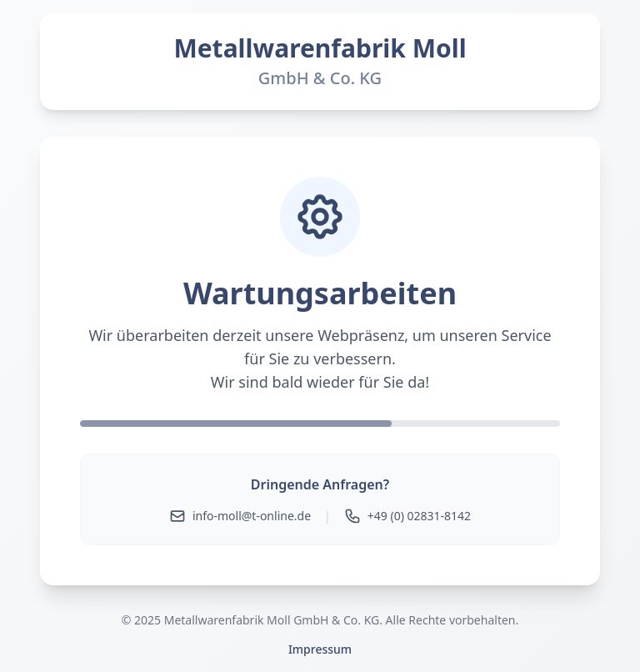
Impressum (320, 649)
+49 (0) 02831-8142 (407, 516)
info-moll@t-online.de (240, 516)
